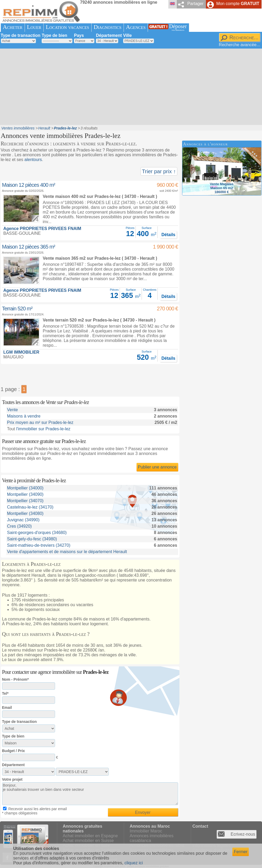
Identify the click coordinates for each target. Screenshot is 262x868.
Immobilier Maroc (146, 831)
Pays (79, 35)
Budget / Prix (13, 751)
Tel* (5, 693)
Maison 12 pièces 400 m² (29, 185)
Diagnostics (108, 27)
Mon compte (238, 4)
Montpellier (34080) (25, 513)
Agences (136, 27)
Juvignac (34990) (23, 520)
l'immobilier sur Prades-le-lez (43, 429)
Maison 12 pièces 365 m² (29, 247)
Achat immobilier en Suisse (88, 841)
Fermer (241, 852)
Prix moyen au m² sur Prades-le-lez (40, 422)
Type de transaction (21, 35)
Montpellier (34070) (25, 501)
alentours (33, 160)
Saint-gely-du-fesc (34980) (32, 539)
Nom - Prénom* (15, 679)
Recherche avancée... (240, 45)
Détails (168, 235)
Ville (127, 35)
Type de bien (54, 35)
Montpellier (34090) (25, 494)
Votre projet (12, 779)
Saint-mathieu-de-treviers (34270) (39, 545)
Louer (34, 27)
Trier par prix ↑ (159, 171)
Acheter (13, 27)
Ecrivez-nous (243, 834)
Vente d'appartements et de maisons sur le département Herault (67, 552)
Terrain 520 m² (17, 309)
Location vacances (67, 27)
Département (109, 35)
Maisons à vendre (24, 416)
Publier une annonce (157, 467)
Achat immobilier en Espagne (90, 836)
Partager (195, 4)
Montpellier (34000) (25, 488)
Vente (13, 410)
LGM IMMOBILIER (21, 352)
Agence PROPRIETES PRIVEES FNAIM (42, 229)
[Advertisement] (102, 86)
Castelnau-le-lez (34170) (30, 507)
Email (7, 708)
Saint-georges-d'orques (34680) (37, 533)
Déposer (178, 27)
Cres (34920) (19, 526)
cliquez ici (134, 863)
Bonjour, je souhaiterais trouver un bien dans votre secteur (90, 794)
